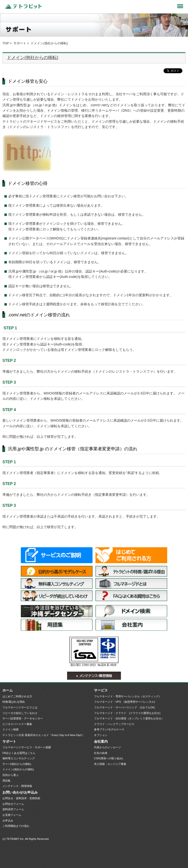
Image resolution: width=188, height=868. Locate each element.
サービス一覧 (57, 555)
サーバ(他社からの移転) (17, 764)
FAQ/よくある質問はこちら (131, 596)
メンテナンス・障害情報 (94, 676)
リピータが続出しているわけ (57, 596)
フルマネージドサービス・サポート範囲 (27, 747)
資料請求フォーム (13, 809)
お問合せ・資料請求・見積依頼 (21, 798)
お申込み (8, 820)
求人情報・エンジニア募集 (110, 764)
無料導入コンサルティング (57, 583)
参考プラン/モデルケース (109, 729)
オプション (101, 735)
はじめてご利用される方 (131, 555)
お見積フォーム (12, 815)
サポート (20, 43)
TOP (6, 43)
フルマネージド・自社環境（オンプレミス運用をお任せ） (129, 718)
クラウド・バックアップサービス (114, 724)
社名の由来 (101, 753)
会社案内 (131, 625)
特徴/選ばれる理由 (131, 571)
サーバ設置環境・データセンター (57, 611)
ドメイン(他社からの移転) (33, 58)
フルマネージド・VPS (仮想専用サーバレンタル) (124, 702)
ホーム (8, 690)
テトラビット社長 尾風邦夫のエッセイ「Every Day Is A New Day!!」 (44, 735)
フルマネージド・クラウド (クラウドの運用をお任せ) (127, 713)
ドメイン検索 (131, 611)
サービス (101, 690)
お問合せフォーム (13, 804)
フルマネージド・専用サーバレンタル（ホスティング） (128, 696)
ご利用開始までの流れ (16, 826)
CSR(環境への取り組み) (109, 758)
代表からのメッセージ (107, 747)
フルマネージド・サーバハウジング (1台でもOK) (124, 707)
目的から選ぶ (11, 775)
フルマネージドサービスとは (131, 583)
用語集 (57, 625)
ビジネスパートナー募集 (17, 724)
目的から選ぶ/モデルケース (57, 571)
